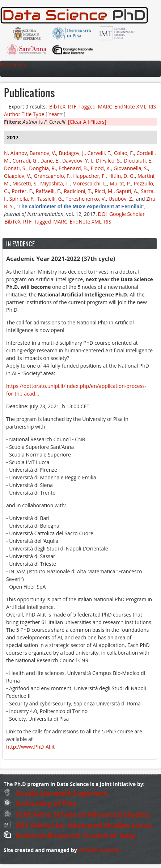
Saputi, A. (127, 191)
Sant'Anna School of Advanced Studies (77, 814)
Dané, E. (50, 161)
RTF (72, 107)
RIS (152, 107)
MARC (105, 107)
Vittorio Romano (99, 850)
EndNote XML (130, 107)
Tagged (87, 107)
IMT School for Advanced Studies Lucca (78, 825)
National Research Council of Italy (69, 836)
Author (12, 114)
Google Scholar (127, 214)
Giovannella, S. (131, 168)
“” (80, 206)
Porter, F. (22, 191)
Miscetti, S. (25, 183)
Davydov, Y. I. (78, 161)
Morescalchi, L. (90, 183)
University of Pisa (40, 804)
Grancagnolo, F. (52, 176)
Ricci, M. (104, 191)
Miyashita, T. (55, 183)
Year (54, 114)
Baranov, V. (43, 153)
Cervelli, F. (99, 153)
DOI (103, 214)
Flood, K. (101, 168)
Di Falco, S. (109, 161)
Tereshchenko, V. (86, 199)
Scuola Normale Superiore (56, 793)
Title (27, 114)
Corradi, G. (25, 161)
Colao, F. (124, 153)
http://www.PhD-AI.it (30, 747)
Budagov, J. (72, 153)
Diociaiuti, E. (138, 161)
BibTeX (57, 107)
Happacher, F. (89, 176)
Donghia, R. (42, 168)
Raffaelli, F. (48, 191)
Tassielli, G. (50, 199)
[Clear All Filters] (87, 122)
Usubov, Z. (121, 199)
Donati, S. (15, 168)
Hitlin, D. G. (122, 176)
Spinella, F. (22, 199)
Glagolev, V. (18, 176)
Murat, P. (120, 183)
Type (39, 114)
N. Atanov (15, 153)
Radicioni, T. (78, 191)
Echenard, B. (73, 168)
